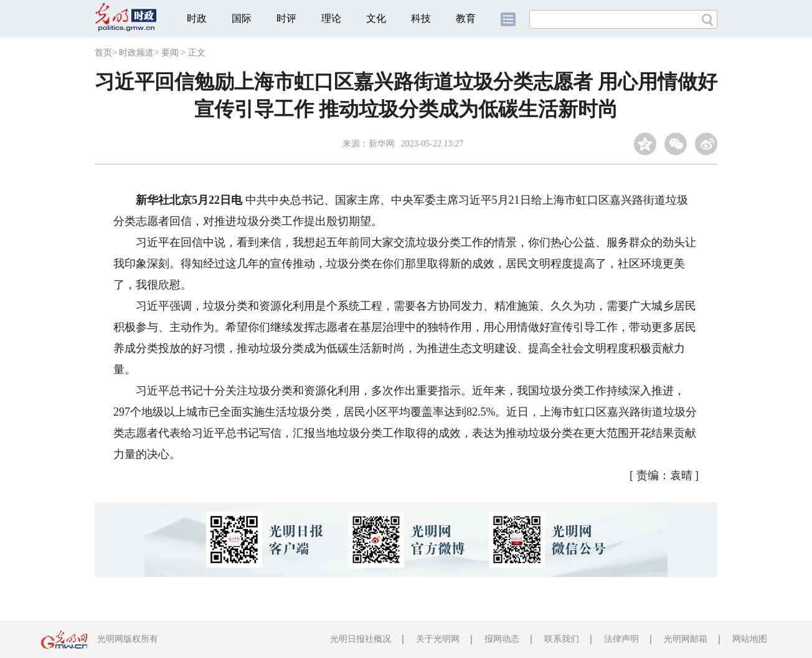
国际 (242, 18)
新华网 (382, 144)
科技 (421, 18)
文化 (376, 18)
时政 (197, 18)
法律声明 (621, 639)
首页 (103, 53)
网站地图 (750, 639)
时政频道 (136, 53)
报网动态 (502, 639)
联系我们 (562, 639)
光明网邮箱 (686, 639)
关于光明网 (438, 639)
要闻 (170, 53)
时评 (286, 18)
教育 (466, 18)
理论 (331, 18)
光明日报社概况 (361, 639)
